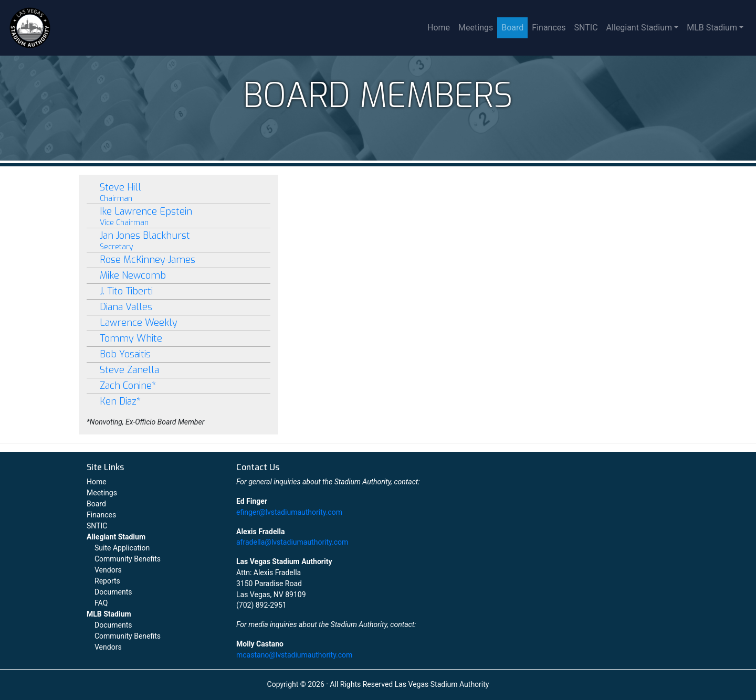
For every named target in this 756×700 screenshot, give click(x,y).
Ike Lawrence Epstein (178, 216)
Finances (549, 28)
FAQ (101, 603)
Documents (113, 592)
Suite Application (122, 548)
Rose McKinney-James (148, 260)
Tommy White (131, 338)
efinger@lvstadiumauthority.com (289, 512)
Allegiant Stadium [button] (639, 28)
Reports (107, 581)
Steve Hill (178, 192)
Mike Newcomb (133, 275)
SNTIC (586, 28)
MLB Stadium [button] (712, 28)
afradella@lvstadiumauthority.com (292, 542)
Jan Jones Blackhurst (178, 241)
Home (439, 28)
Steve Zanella (129, 370)
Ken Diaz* (120, 401)
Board (512, 28)
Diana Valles (126, 307)
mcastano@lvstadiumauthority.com (294, 655)
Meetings (476, 28)
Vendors (108, 570)
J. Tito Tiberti (126, 291)
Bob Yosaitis (125, 354)
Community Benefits (128, 559)
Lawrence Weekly (139, 323)
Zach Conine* (128, 386)
